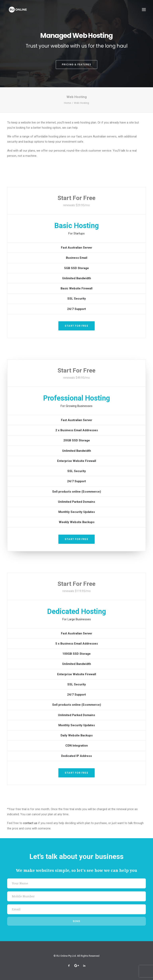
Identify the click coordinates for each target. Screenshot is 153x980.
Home (67, 103)
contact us (30, 823)
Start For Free (76, 326)
